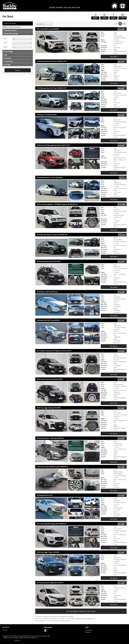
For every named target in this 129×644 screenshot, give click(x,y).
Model (5, 43)
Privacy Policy (89, 630)
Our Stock (5, 630)
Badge (5, 47)
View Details (114, 57)
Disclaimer (88, 632)
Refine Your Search (10, 23)
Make (5, 38)
